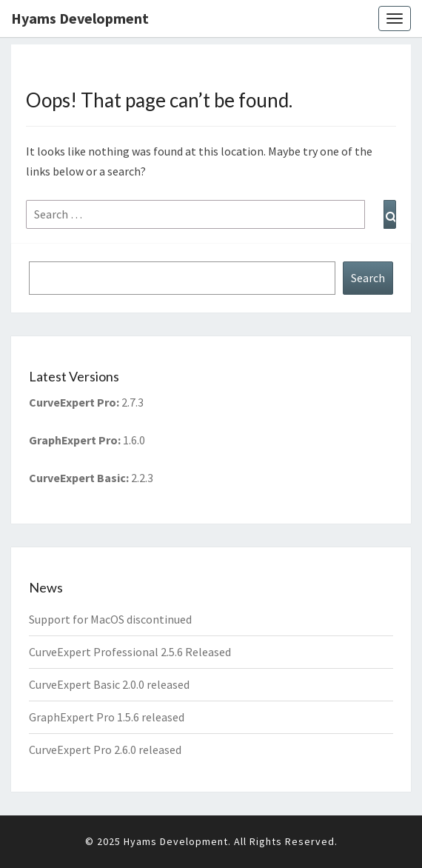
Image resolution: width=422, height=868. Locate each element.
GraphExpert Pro (73, 440)
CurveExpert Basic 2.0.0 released (109, 684)
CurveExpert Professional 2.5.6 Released (130, 652)
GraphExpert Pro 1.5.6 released (107, 717)
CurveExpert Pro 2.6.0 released (105, 750)
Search (368, 278)
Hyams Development (80, 18)
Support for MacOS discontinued (110, 619)
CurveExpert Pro (73, 402)
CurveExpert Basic (77, 478)
